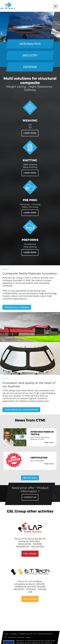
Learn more (30, 133)
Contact (28, 637)
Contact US (30, 497)
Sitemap (21, 637)
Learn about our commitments (21, 410)
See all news (30, 478)
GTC (6, 637)
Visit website (30, 554)
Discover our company (17, 307)
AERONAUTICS (30, 44)
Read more (49, 442)
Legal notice (12, 637)
